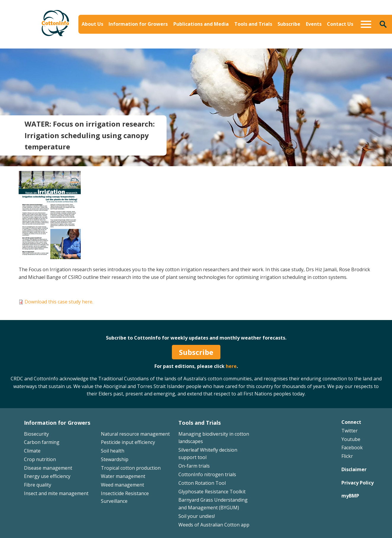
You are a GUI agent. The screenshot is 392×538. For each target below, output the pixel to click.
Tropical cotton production (131, 468)
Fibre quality (38, 485)
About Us (92, 24)
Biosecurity (36, 434)
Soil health (113, 451)
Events (314, 24)
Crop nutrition (40, 459)
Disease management (48, 468)
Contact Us (340, 24)
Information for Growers (138, 24)
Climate (32, 451)
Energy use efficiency (47, 476)
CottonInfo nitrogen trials (207, 474)
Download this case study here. (59, 302)
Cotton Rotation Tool (202, 483)
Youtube (351, 439)
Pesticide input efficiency (128, 442)
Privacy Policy (358, 483)
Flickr (347, 456)
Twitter (350, 431)
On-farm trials (194, 466)
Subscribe (289, 24)
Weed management (122, 485)
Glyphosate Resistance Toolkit (212, 492)
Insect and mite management (56, 493)
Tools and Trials (253, 24)
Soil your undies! (197, 516)
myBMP (350, 496)
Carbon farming (42, 442)
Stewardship (115, 459)
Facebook (352, 447)
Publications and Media (201, 24)
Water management (123, 476)
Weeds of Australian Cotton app (214, 525)
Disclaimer (354, 469)
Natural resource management (135, 434)
